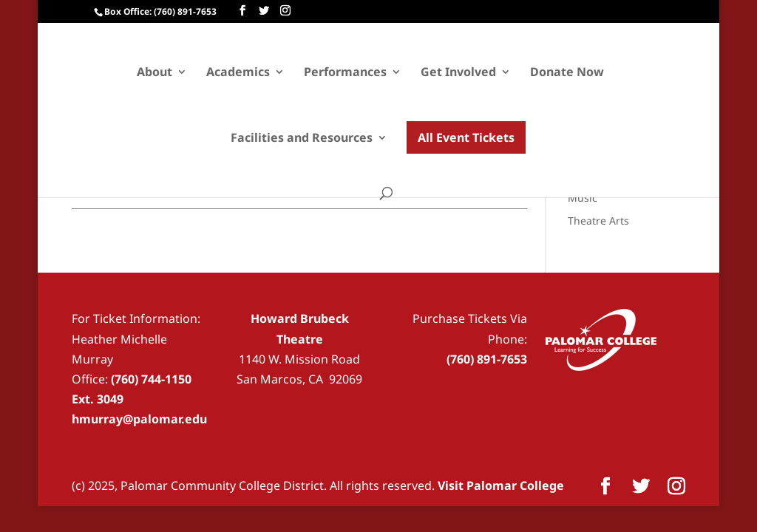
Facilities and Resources (302, 139)
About (155, 73)
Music (583, 198)
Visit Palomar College (501, 485)
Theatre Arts (598, 221)
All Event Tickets (466, 137)
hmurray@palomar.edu (139, 419)
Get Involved (458, 73)
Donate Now (567, 73)
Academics (238, 73)
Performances (345, 73)
